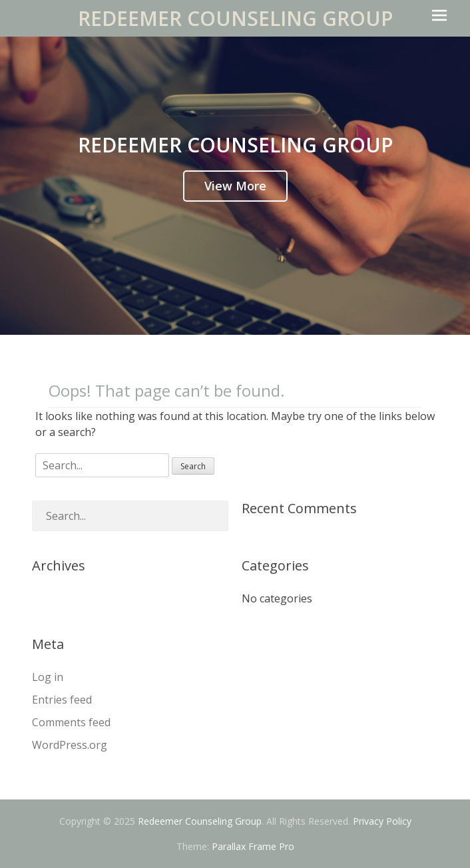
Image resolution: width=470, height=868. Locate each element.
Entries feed (62, 700)
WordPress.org (70, 745)
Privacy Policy (382, 821)
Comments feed (71, 722)
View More (235, 186)
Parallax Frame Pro (253, 846)
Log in (48, 677)
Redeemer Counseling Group (235, 18)
